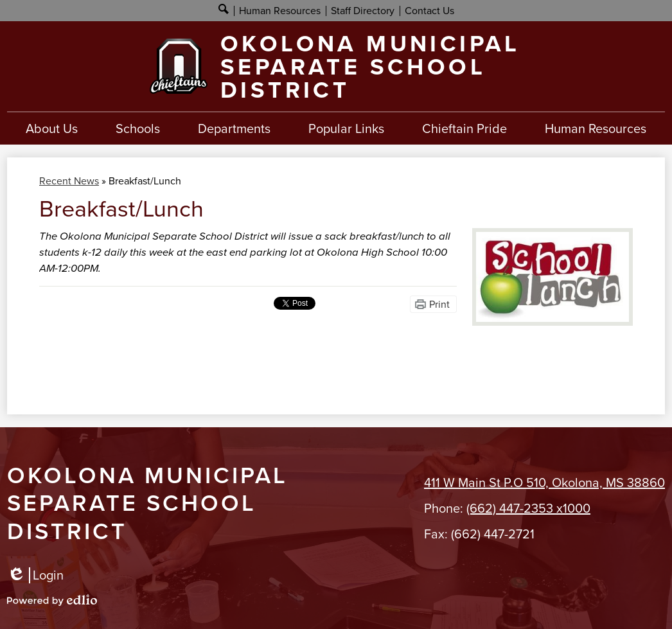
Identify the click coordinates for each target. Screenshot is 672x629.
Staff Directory (363, 11)
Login (35, 575)
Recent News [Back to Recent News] (69, 181)
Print (439, 304)
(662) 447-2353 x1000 (528, 508)
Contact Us (429, 11)
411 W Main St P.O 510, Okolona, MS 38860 (544, 483)
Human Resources (280, 11)
